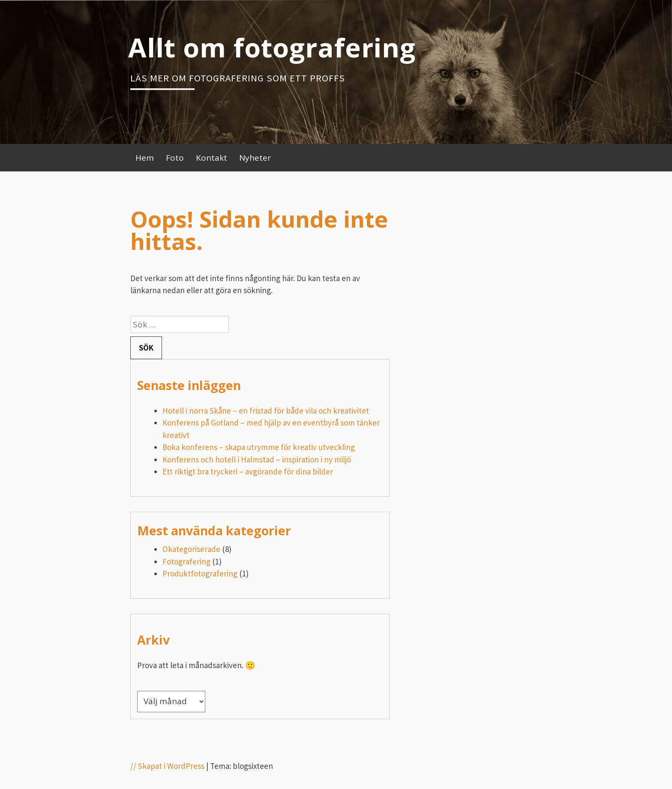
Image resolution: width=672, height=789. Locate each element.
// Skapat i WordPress (167, 766)
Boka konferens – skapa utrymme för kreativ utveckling (259, 447)
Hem (145, 158)
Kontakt (211, 158)
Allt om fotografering (272, 47)
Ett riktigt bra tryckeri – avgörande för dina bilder (248, 471)
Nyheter (255, 158)
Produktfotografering (200, 573)
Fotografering (186, 561)
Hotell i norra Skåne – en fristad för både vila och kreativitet (266, 411)
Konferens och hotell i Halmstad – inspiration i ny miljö (257, 459)
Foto (175, 158)
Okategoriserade (191, 549)
